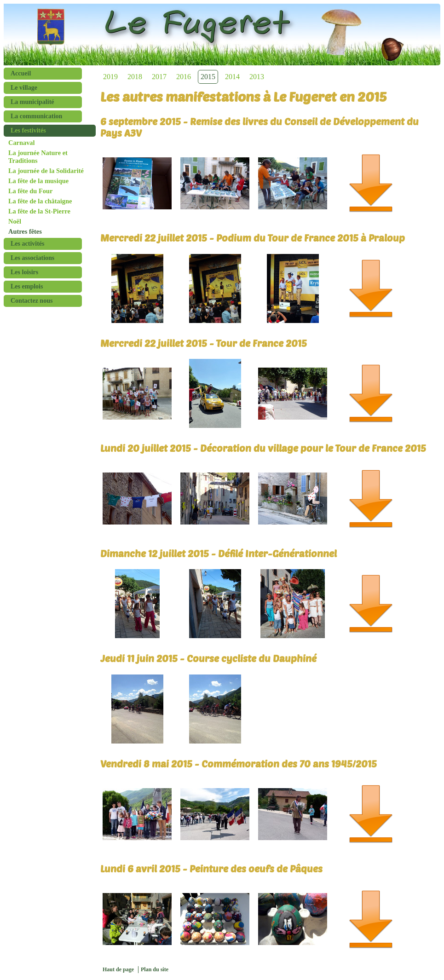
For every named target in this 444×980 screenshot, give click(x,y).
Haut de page (118, 969)
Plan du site (155, 969)
